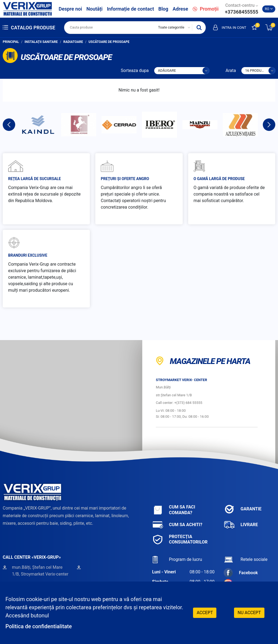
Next (269, 125)
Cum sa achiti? (177, 525)
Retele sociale (246, 559)
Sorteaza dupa (135, 70)
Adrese (180, 9)
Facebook (241, 573)
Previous (9, 125)
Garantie (243, 509)
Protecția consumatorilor (180, 539)
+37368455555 (241, 12)
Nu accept (249, 613)
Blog (163, 9)
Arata (231, 70)
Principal (11, 42)
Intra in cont (230, 27)
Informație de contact (131, 9)
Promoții (206, 9)
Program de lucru (177, 559)
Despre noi (70, 9)
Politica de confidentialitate (39, 626)
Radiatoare (73, 42)
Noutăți (94, 9)
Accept (205, 613)
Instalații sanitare (41, 42)
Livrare (241, 525)
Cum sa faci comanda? (174, 510)
